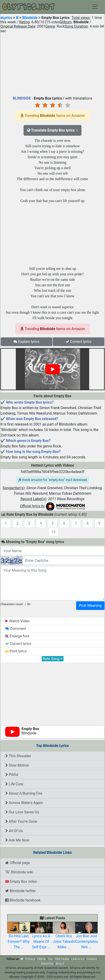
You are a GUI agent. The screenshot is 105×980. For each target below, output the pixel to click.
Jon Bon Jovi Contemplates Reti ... (87, 937)
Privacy (30, 959)
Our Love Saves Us (22, 812)
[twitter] (22, 959)
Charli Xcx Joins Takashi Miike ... (64, 937)
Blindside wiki (19, 872)
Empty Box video (21, 881)
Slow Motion (17, 765)
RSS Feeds (62, 959)
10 (53, 532)
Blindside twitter (21, 891)
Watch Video (18, 621)
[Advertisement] (52, 63)
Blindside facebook (23, 900)
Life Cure (14, 784)
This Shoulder (18, 756)
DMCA (41, 959)
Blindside (30, 18)
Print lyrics (16, 651)
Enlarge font (17, 636)
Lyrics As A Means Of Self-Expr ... (41, 937)
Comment (16, 629)
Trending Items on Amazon (52, 116)
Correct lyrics (79, 342)
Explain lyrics (26, 342)
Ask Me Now (17, 840)
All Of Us (14, 831)
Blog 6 (60, 963)
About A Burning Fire (24, 793)
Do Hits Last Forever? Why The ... (19, 937)
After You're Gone (21, 821)
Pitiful (12, 775)
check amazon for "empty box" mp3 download (52, 480)
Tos (50, 959)
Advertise (47, 963)
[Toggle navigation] (95, 7)
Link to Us (78, 959)
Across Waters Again (24, 803)
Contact (92, 959)
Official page (18, 863)
